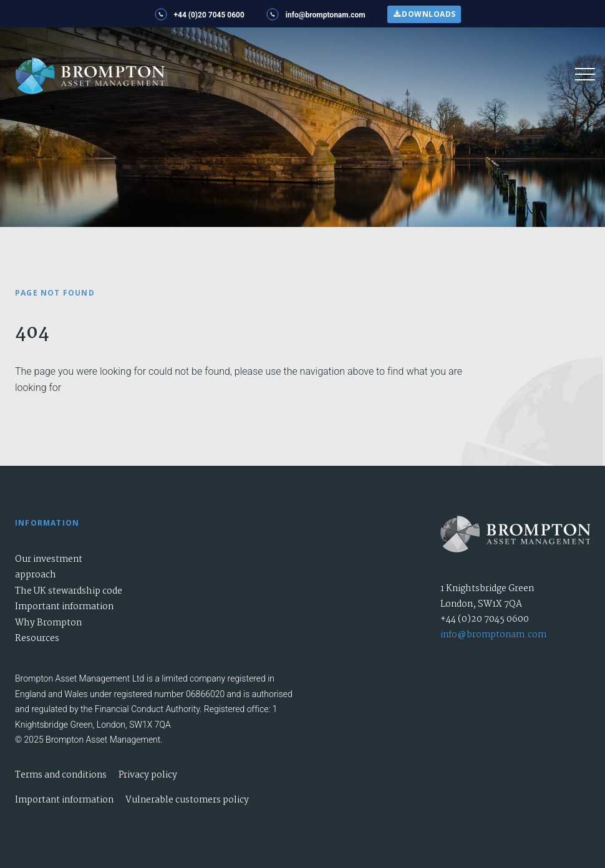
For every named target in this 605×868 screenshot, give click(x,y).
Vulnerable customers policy (187, 800)
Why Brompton (48, 623)
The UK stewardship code (69, 591)
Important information (64, 607)
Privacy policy (148, 775)
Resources (37, 639)
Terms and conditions (61, 775)
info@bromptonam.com (493, 635)
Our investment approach (49, 567)
